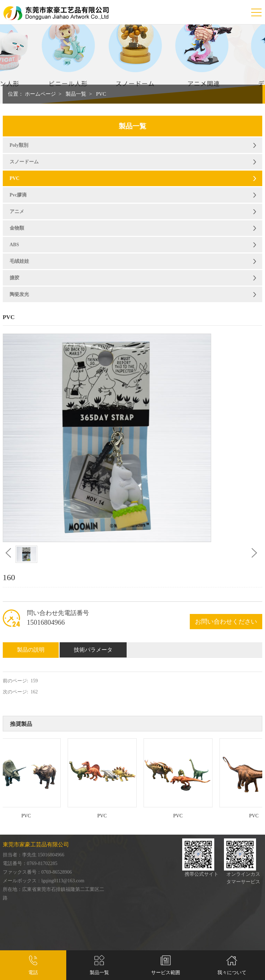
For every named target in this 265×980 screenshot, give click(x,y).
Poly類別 (19, 145)
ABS (14, 245)
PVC (101, 94)
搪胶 (14, 278)
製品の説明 (31, 650)
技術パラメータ (93, 650)
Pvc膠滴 (18, 195)
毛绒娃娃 (19, 261)
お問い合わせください (226, 622)
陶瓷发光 (19, 294)
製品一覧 (76, 94)
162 (34, 692)
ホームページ (40, 94)
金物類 (17, 228)
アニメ (17, 212)
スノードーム (24, 162)
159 (34, 681)
